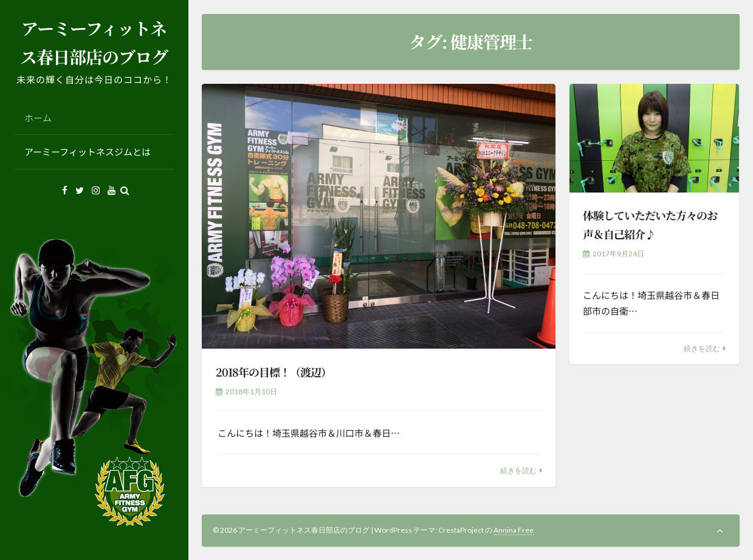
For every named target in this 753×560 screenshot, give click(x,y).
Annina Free (514, 530)
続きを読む (518, 470)
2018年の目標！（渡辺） (273, 372)
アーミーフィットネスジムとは (88, 152)
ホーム (38, 118)
